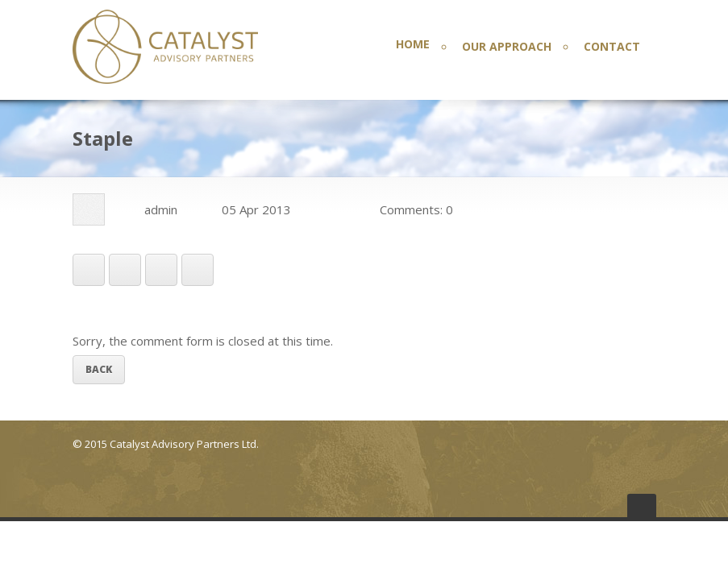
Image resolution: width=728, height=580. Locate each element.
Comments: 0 (416, 209)
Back (99, 369)
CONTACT (612, 46)
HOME (413, 44)
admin (161, 209)
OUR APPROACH (507, 46)
